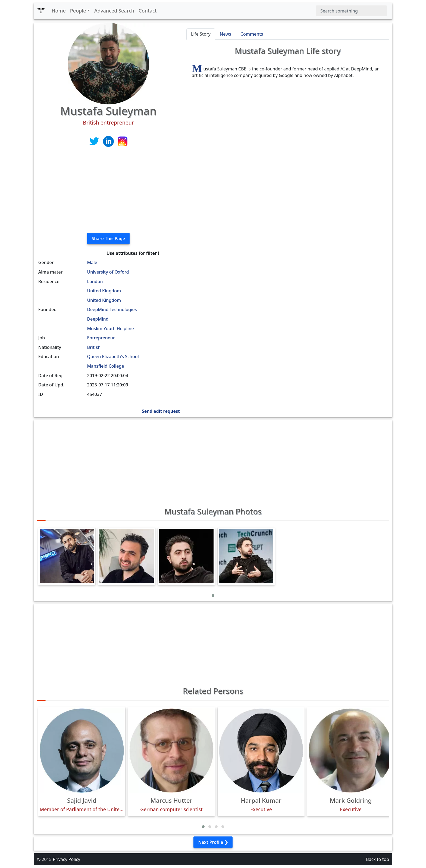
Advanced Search (114, 11)
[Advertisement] (108, 190)
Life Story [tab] (201, 34)
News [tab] (225, 34)
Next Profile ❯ (213, 842)
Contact (148, 11)
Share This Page (109, 238)
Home (59, 11)
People (78, 11)
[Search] (351, 11)
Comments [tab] (252, 34)
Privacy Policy (66, 859)
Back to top (378, 859)
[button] (213, 596)
